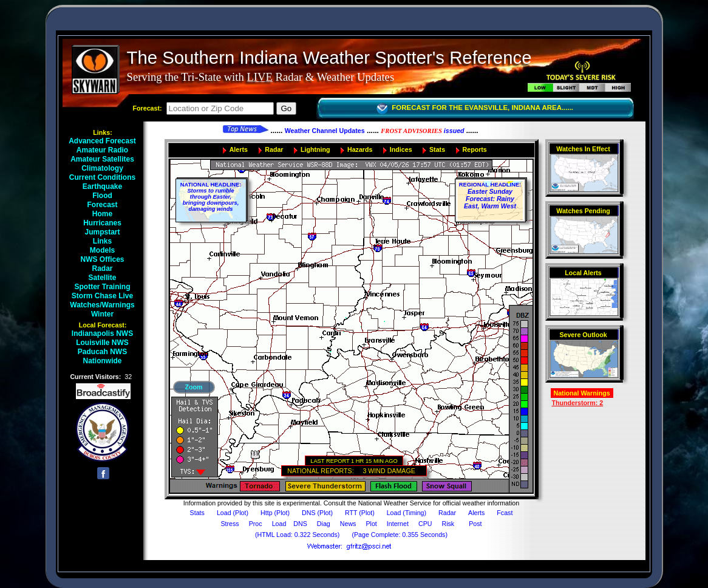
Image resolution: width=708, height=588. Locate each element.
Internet (398, 524)
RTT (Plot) (360, 513)
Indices (401, 149)
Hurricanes (105, 223)
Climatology (105, 168)
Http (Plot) (275, 513)
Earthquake (105, 186)
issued (422, 131)
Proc (256, 524)
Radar (105, 268)
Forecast (105, 205)
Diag (324, 524)
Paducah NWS (105, 352)
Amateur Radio (105, 150)
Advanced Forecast (105, 141)
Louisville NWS (105, 343)
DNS (300, 524)
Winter (105, 314)
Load (279, 524)
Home (105, 214)
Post (475, 524)
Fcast (505, 513)
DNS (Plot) (317, 513)
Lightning (315, 149)
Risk (448, 524)
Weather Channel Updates (325, 131)
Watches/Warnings (105, 305)
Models (105, 250)
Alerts (239, 149)
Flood (105, 196)
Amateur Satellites (105, 159)
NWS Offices (105, 259)
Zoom (193, 387)
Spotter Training (105, 287)
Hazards (360, 149)
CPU (425, 524)
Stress (230, 524)
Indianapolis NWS (105, 333)
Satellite (105, 278)
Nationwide (105, 361)
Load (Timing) (407, 513)
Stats (437, 149)
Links (105, 241)
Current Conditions (105, 177)
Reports (475, 149)
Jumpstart (105, 232)
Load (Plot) (233, 513)
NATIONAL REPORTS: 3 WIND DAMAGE (354, 471)
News (348, 524)
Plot (371, 524)
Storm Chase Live (105, 296)
